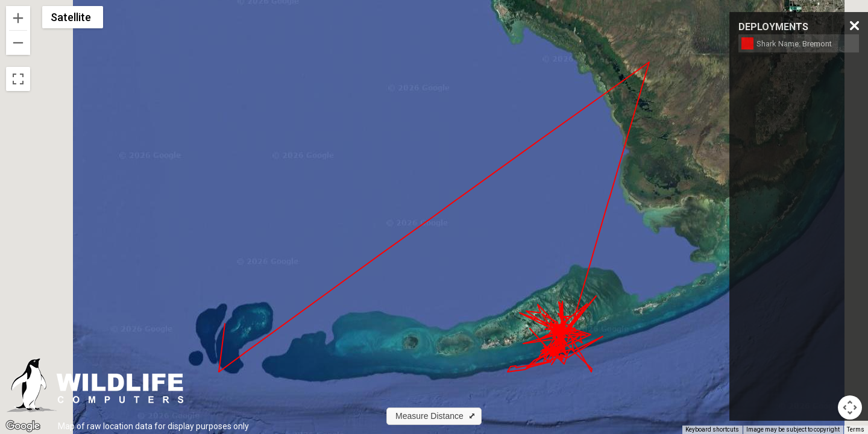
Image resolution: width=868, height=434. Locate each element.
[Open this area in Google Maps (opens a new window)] (23, 426)
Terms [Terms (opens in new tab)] (856, 429)
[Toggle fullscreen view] (18, 79)
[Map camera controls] (850, 407)
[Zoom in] (18, 18)
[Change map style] (73, 17)
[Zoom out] (18, 43)
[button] (434, 416)
